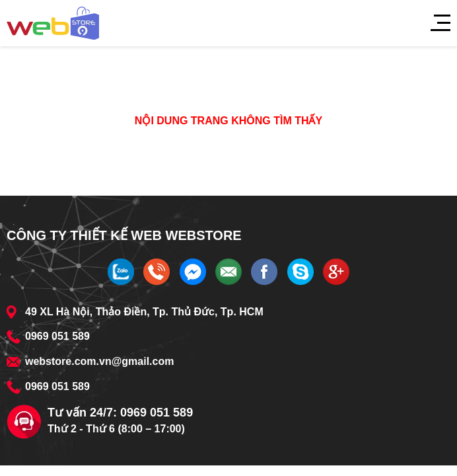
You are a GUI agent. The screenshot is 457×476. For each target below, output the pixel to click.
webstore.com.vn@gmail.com (99, 361)
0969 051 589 (57, 336)
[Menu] (434, 23)
